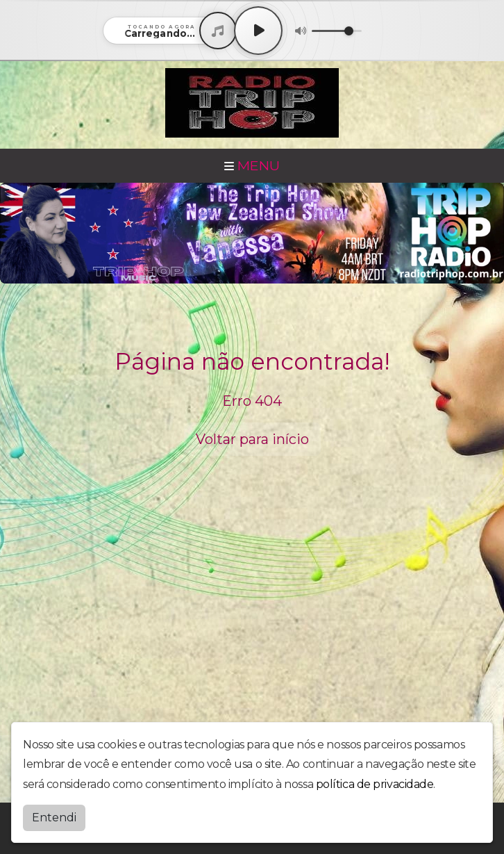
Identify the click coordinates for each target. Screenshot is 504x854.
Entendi (54, 818)
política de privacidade (375, 784)
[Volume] (337, 31)
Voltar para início (252, 439)
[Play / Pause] (258, 31)
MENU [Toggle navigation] (252, 165)
